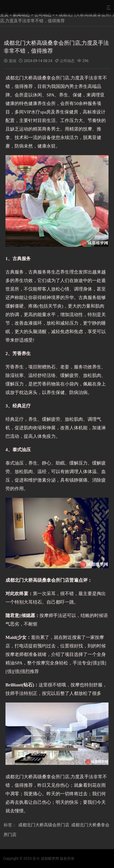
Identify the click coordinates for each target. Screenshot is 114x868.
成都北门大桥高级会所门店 (44, 825)
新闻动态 (21, 15)
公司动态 (43, 15)
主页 (4, 15)
